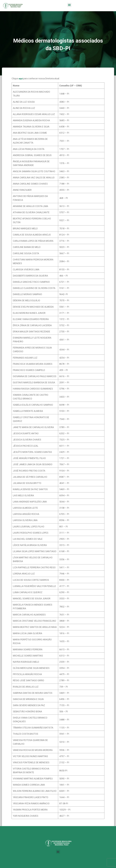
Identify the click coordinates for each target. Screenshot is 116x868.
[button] (69, 5)
